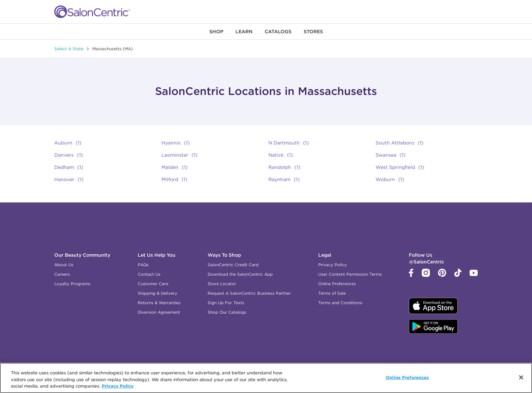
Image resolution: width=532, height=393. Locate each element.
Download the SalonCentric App (240, 274)
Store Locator (222, 284)
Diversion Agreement (159, 312)
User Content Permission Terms (350, 274)
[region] (266, 378)
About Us (64, 265)
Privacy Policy (332, 265)
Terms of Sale (332, 293)
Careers (62, 274)
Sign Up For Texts (226, 303)
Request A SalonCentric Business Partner (249, 293)
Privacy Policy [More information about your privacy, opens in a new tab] (118, 386)
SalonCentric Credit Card (233, 265)
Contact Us (149, 274)
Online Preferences (337, 284)
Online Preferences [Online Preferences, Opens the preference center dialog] (407, 377)
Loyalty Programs (72, 284)
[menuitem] (216, 32)
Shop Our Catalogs (227, 312)
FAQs (143, 265)
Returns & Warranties (159, 303)
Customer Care (153, 284)
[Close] (521, 377)
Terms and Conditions (340, 303)
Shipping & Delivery (157, 293)
